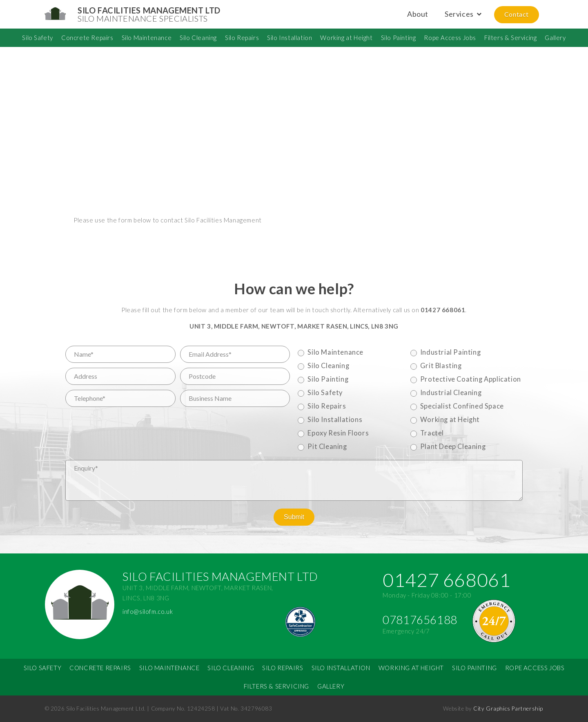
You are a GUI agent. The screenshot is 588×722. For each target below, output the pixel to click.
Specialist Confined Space (462, 406)
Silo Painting (399, 38)
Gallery (555, 38)
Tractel (432, 433)
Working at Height (346, 38)
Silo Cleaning (198, 38)
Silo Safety (38, 38)
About (418, 14)
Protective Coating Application (471, 379)
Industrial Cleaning (451, 393)
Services (459, 14)
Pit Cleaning (327, 447)
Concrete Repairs (87, 38)
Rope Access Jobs (450, 38)
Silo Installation (290, 38)
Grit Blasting (441, 366)
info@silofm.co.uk (148, 611)
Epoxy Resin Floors (338, 433)
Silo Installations (335, 420)
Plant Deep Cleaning (453, 447)
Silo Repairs (242, 38)
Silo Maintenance (147, 38)
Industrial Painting (450, 352)
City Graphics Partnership (508, 709)
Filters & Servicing (510, 38)
